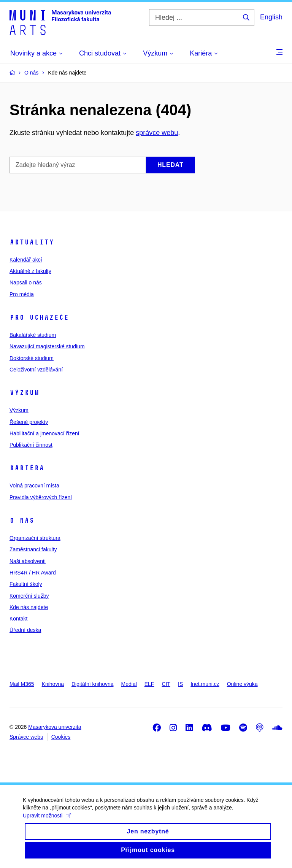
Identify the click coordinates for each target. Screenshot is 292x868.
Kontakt (18, 619)
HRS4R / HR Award (33, 573)
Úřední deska (25, 630)
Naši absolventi (28, 561)
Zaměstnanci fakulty (33, 549)
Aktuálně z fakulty (30, 271)
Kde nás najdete (29, 607)
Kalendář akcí (26, 260)
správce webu (157, 133)
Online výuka (242, 684)
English (271, 17)
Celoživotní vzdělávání (36, 370)
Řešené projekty (29, 422)
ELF (149, 684)
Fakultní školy (26, 584)
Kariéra (27, 468)
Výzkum (24, 393)
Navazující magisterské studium (47, 346)
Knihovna (53, 684)
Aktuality (32, 242)
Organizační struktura (35, 538)
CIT (166, 684)
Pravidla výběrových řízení (41, 497)
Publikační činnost (31, 445)
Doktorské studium (32, 358)
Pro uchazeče (39, 317)
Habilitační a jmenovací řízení (44, 433)
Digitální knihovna (93, 684)
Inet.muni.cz (205, 684)
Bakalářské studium (33, 335)
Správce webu (26, 737)
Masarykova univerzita (55, 727)
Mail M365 (22, 684)
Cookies (61, 737)
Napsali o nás (26, 282)
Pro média (22, 294)
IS (180, 684)
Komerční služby (29, 596)
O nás (22, 520)
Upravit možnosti (47, 821)
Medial (129, 684)
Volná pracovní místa (34, 486)
